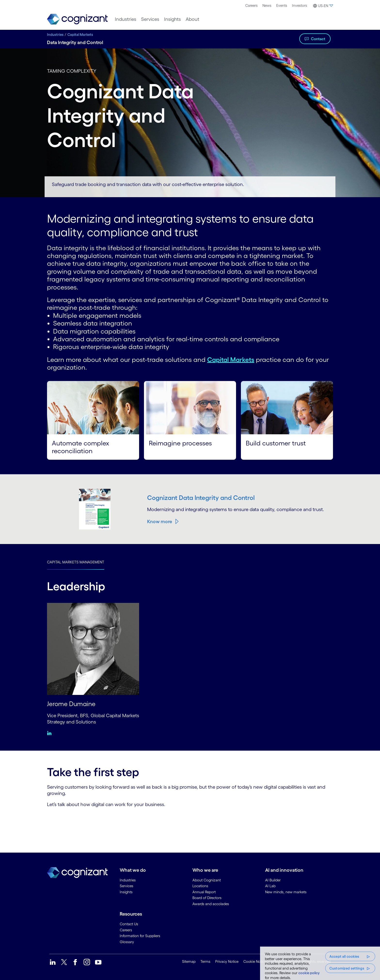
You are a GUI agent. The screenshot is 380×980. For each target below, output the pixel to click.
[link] (77, 19)
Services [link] (127, 886)
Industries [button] (126, 19)
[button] (322, 6)
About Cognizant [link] (207, 880)
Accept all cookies (344, 956)
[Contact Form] (190, 824)
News (267, 5)
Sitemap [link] (189, 961)
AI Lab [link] (270, 886)
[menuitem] (251, 6)
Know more (160, 521)
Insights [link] (126, 892)
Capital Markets (80, 35)
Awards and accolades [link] (211, 904)
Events (282, 5)
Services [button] (150, 19)
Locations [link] (200, 886)
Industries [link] (128, 880)
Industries (55, 35)
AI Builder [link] (273, 880)
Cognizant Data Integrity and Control (203, 498)
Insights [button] (172, 19)
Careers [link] (126, 930)
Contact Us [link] (129, 924)
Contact (318, 39)
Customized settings (347, 968)
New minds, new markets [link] (286, 892)
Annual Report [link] (204, 892)
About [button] (192, 19)
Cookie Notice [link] (255, 961)
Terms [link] (205, 961)
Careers (251, 5)
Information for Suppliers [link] (140, 936)
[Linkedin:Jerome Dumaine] (51, 733)
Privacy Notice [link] (227, 961)
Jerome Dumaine (72, 703)
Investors (300, 5)
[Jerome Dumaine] (93, 648)
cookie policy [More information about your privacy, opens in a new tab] (309, 973)
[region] (320, 963)
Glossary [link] (127, 942)
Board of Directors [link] (207, 898)
